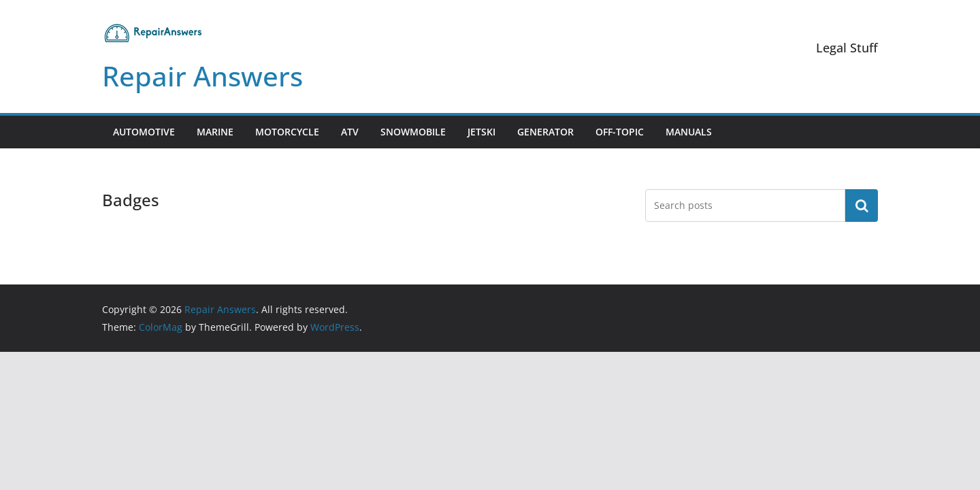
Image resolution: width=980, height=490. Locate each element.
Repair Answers (202, 76)
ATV (350, 132)
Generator (545, 132)
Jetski (481, 132)
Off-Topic (620, 132)
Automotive (144, 132)
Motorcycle (287, 132)
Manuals (689, 132)
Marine (215, 132)
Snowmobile (413, 132)
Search (862, 206)
